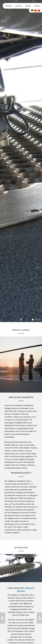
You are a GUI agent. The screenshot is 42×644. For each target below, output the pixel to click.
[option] (21, 161)
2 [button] (36, 320)
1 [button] (33, 320)
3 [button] (40, 320)
